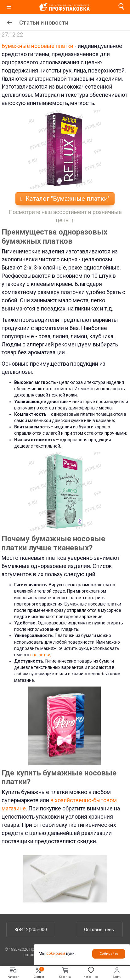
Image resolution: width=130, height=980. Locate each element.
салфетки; (40, 655)
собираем (56, 953)
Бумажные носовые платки (37, 46)
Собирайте (109, 954)
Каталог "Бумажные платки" (65, 199)
